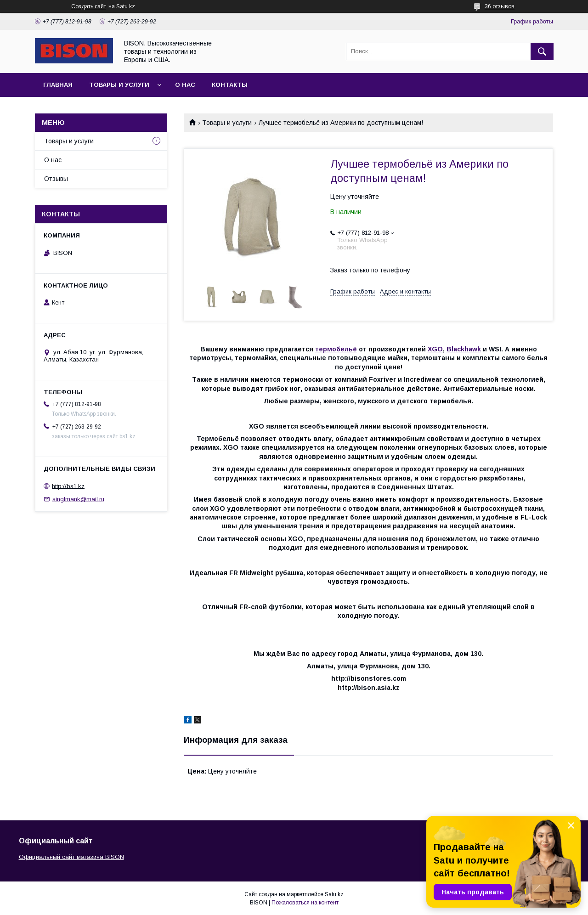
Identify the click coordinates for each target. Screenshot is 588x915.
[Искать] (542, 51)
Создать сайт (89, 6)
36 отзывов (500, 6)
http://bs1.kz (68, 486)
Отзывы (56, 179)
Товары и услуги (119, 85)
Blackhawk (464, 349)
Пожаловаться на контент (305, 903)
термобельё (336, 349)
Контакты (230, 85)
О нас (185, 85)
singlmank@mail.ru (78, 499)
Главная (58, 85)
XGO (435, 349)
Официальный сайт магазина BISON (71, 857)
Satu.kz (334, 894)
